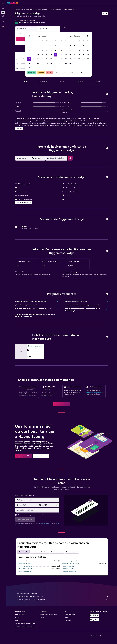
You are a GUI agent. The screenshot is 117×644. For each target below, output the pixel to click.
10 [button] (29, 55)
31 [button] (29, 68)
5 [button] (38, 50)
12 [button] (38, 55)
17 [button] (29, 59)
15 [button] (51, 55)
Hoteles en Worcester (24, 564)
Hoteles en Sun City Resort (26, 569)
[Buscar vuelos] (3, 8)
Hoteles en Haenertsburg (55, 9)
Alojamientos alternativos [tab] (40, 552)
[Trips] (3, 21)
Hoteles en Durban (23, 561)
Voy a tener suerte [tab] (57, 552)
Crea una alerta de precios (94, 392)
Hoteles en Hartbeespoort (70, 571)
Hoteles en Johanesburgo (25, 566)
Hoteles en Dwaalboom (25, 571)
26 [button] (38, 63)
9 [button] (56, 50)
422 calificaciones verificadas (36, 23)
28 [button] (47, 63)
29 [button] (51, 63)
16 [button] (56, 55)
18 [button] (34, 59)
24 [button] (29, 63)
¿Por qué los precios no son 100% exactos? (63, 600)
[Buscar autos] (3, 16)
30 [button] (56, 63)
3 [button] (29, 50)
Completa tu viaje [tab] (72, 552)
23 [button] (55, 59)
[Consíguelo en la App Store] (95, 620)
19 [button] (38, 59)
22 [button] (51, 59)
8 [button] (51, 50)
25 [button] (34, 63)
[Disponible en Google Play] (95, 615)
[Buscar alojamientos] (3, 12)
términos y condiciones (45, 523)
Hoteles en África (30, 9)
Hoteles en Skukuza (68, 569)
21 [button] (47, 59)
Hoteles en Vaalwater (68, 566)
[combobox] (39, 500)
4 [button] (34, 50)
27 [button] (42, 63)
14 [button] (47, 55)
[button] (3, 3)
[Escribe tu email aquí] (39, 510)
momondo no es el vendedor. (63, 593)
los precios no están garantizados (59, 588)
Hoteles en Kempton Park (70, 561)
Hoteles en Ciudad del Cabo (70, 564)
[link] (62, 404)
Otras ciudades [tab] (23, 552)
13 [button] (42, 55)
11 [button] (34, 55)
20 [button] (42, 59)
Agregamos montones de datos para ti (63, 596)
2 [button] (56, 46)
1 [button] (51, 46)
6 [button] (42, 50)
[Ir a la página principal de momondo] (13, 3)
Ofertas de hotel (19, 9)
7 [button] (47, 50)
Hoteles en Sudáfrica (42, 9)
